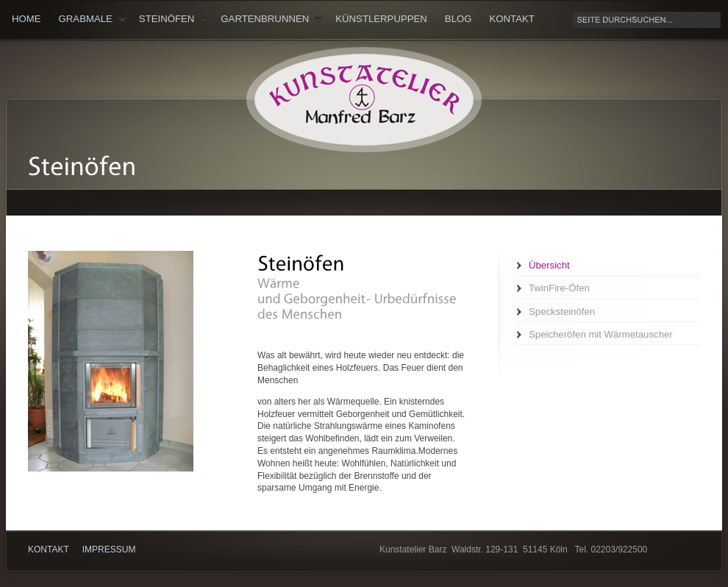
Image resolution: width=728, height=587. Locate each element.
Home (26, 19)
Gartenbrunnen (272, 19)
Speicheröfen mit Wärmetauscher (601, 334)
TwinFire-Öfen (559, 288)
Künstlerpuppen (381, 19)
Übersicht (549, 265)
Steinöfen (174, 19)
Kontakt (512, 19)
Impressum (109, 549)
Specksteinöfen (562, 312)
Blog (458, 19)
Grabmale (93, 19)
